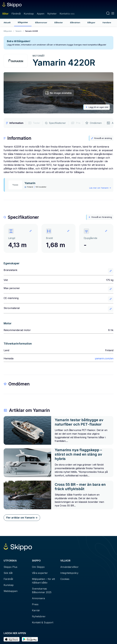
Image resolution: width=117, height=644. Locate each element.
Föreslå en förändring (100, 217)
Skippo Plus (10, 567)
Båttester (59, 22)
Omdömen (93, 123)
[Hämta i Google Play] (30, 639)
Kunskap (29, 14)
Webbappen (11, 591)
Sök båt (8, 573)
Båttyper (91, 22)
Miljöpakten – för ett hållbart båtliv (43, 581)
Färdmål (16, 14)
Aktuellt (7, 22)
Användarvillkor (69, 567)
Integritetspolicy (69, 573)
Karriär (36, 610)
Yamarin (18, 31)
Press (35, 604)
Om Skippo (38, 567)
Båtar (5, 14)
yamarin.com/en (104, 358)
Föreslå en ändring (101, 138)
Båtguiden (23, 22)
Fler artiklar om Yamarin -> (22, 518)
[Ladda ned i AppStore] (12, 639)
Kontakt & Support (43, 622)
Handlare (107, 22)
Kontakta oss (67, 14)
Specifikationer (55, 123)
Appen (41, 14)
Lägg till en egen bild (97, 107)
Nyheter (52, 14)
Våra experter (40, 573)
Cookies (65, 579)
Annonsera (38, 598)
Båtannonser (41, 22)
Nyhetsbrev (39, 616)
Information (15, 123)
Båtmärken (75, 22)
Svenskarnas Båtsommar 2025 (42, 590)
